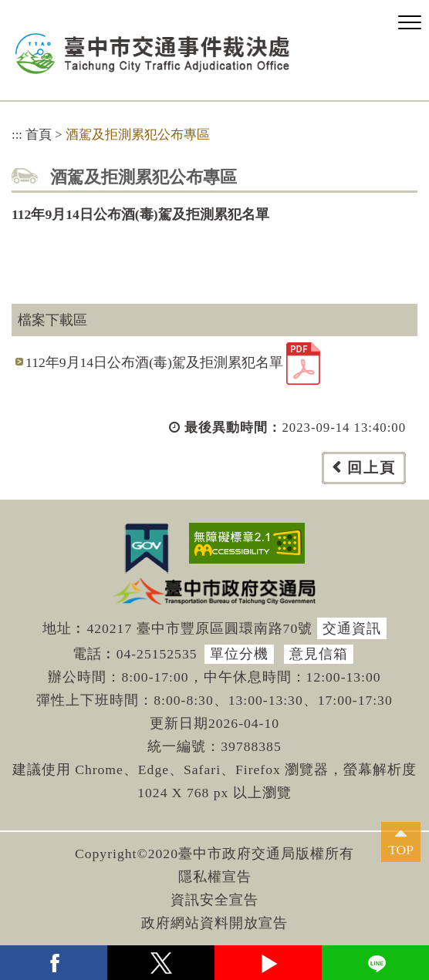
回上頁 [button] (372, 468)
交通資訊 (352, 628)
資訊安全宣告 (214, 900)
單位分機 (239, 654)
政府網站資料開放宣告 (214, 923)
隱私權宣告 (215, 877)
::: (17, 135)
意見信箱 (319, 654)
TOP (401, 850)
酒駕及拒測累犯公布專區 (138, 135)
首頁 (39, 135)
